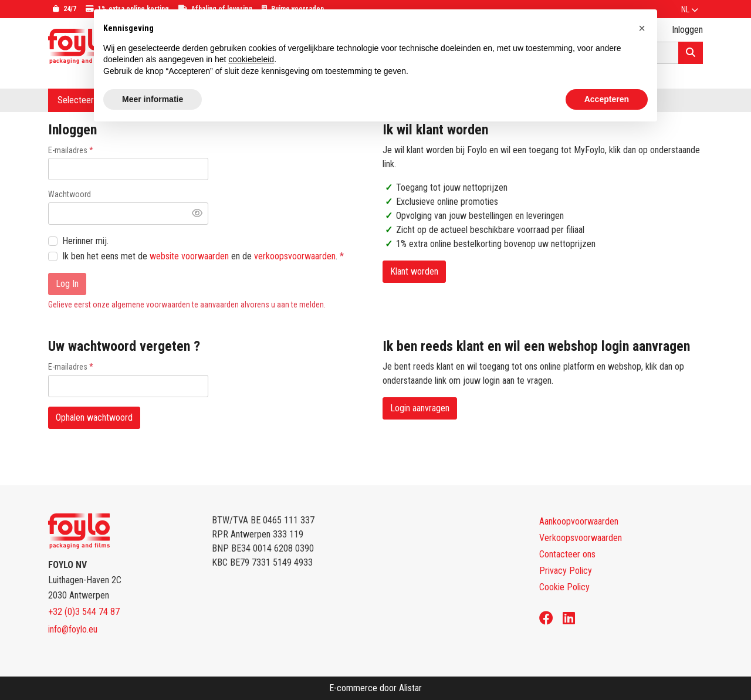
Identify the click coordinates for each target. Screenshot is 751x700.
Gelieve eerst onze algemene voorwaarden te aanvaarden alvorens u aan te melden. (187, 305)
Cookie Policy (564, 587)
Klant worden (414, 271)
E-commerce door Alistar (375, 688)
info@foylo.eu (73, 629)
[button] (642, 28)
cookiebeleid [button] (251, 59)
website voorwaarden (189, 256)
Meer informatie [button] (153, 99)
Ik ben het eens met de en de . (201, 256)
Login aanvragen (420, 408)
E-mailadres (68, 150)
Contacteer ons (567, 554)
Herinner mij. (85, 241)
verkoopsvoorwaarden (295, 256)
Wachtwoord (70, 194)
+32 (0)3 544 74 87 (84, 612)
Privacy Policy (566, 571)
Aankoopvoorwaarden (579, 521)
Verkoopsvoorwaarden (581, 538)
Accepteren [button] (607, 99)
